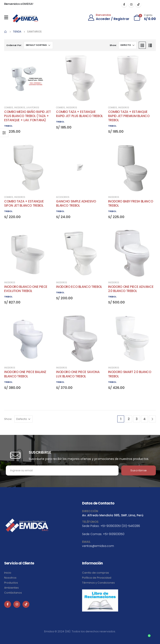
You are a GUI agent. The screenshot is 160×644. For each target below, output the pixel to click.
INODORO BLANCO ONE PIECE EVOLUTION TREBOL (26, 289)
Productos (11, 583)
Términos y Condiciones (98, 583)
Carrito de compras (96, 573)
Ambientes (11, 588)
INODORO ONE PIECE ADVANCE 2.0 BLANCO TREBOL (131, 289)
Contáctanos (13, 593)
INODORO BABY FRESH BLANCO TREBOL (131, 203)
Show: (113, 45)
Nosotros (10, 578)
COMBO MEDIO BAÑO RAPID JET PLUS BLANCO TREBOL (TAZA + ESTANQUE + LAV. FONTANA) (27, 116)
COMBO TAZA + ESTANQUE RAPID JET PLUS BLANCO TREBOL (79, 114)
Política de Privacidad (97, 578)
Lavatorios (33, 108)
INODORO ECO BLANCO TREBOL (79, 287)
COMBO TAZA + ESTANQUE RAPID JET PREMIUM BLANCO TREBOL (129, 116)
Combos (9, 108)
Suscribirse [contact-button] (139, 470)
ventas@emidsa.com (98, 546)
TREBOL (8, 126)
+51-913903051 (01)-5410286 (120, 526)
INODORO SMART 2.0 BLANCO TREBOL (130, 374)
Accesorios (63, 197)
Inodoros (20, 108)
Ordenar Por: (14, 45)
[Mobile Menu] (7, 17)
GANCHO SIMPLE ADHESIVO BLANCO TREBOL (76, 203)
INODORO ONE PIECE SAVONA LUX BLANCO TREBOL (78, 374)
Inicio (8, 573)
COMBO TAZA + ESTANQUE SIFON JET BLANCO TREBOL (24, 203)
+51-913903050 (114, 534)
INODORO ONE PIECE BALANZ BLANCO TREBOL (25, 374)
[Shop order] (38, 45)
